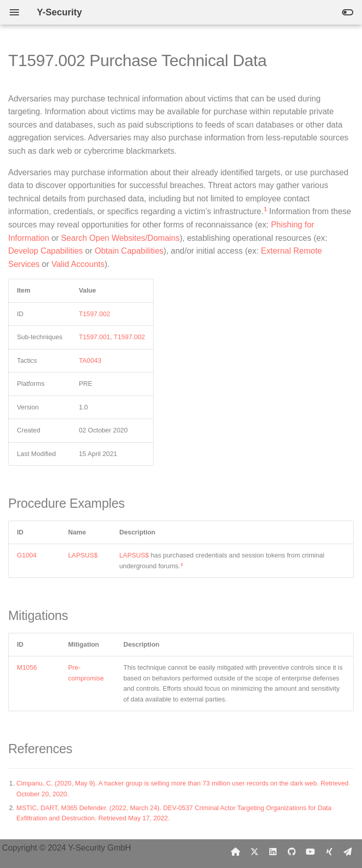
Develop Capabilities (46, 251)
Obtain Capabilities (129, 251)
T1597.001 (94, 337)
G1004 (27, 555)
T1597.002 (94, 314)
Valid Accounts (78, 264)
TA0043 (90, 360)
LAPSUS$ (83, 555)
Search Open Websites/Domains (120, 238)
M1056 (27, 667)
